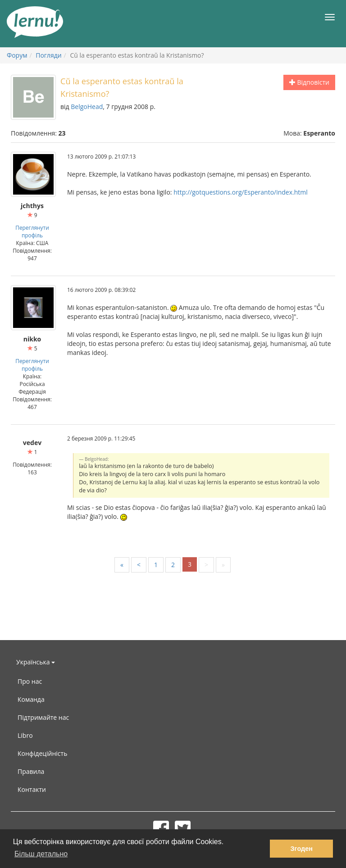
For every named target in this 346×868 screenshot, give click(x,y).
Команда (31, 699)
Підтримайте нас (43, 717)
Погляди (48, 55)
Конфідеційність (42, 753)
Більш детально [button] (41, 854)
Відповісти (309, 82)
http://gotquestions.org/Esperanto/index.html (241, 192)
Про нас (30, 681)
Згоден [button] (302, 849)
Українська (36, 662)
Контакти (32, 789)
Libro (25, 735)
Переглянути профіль (32, 231)
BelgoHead (87, 107)
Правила (31, 771)
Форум (17, 55)
